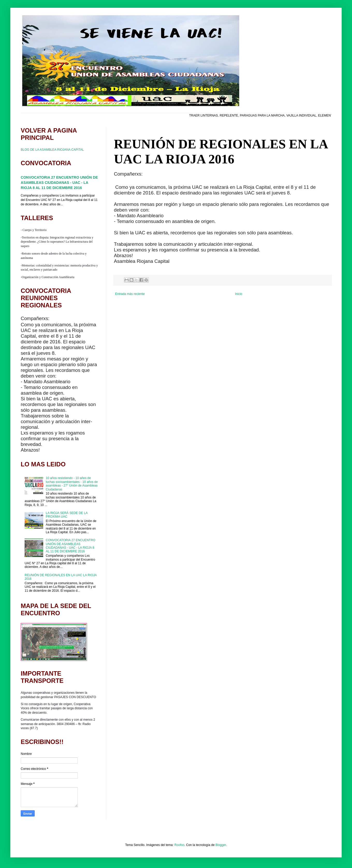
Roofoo (179, 845)
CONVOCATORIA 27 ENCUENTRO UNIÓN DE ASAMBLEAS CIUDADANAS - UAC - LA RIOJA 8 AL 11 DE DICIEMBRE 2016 (59, 182)
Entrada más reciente (130, 294)
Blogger (221, 845)
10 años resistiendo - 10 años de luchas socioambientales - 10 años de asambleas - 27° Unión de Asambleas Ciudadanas (72, 484)
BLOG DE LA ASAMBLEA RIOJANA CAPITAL (52, 150)
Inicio (239, 294)
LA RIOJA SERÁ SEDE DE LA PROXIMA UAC (67, 515)
